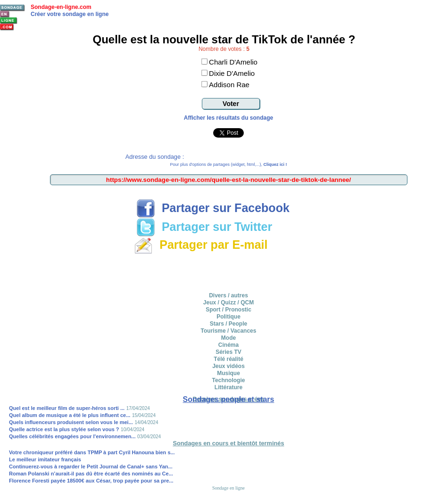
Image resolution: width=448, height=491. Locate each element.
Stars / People (228, 324)
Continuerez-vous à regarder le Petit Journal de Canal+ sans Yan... (91, 466)
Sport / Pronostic (228, 310)
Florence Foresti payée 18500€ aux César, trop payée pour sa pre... (91, 481)
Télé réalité (228, 359)
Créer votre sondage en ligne (70, 14)
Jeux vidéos (228, 366)
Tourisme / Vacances (229, 331)
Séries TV (228, 352)
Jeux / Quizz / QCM (228, 303)
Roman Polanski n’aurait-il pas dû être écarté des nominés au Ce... (91, 474)
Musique (228, 373)
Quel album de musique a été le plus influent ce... (70, 415)
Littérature (228, 387)
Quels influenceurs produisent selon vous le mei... (71, 422)
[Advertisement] (229, 271)
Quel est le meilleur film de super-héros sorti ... (67, 408)
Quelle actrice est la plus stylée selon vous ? (64, 429)
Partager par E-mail (201, 245)
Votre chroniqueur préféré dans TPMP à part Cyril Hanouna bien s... (92, 452)
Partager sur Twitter (204, 227)
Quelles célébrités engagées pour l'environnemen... (72, 436)
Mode (228, 338)
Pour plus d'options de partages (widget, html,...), (229, 164)
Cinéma (228, 345)
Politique (228, 317)
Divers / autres (228, 295)
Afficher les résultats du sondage (228, 118)
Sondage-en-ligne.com (61, 7)
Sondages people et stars (229, 399)
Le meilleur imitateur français (45, 459)
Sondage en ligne (228, 488)
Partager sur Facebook (213, 208)
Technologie (229, 380)
